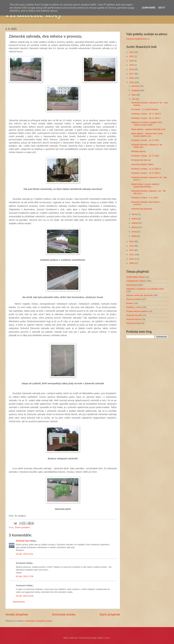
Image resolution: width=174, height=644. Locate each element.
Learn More (148, 8)
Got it (162, 8)
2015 (132, 82)
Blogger (107, 638)
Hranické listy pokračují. (142, 209)
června (135, 214)
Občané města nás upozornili (139, 295)
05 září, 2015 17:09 (25, 576)
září (134, 99)
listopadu (136, 90)
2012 (132, 250)
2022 (132, 52)
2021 (132, 56)
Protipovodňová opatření (137, 311)
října (134, 95)
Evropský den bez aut (141, 160)
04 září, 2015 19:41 (25, 554)
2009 (132, 263)
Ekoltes (129, 303)
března (135, 227)
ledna (134, 236)
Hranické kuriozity (134, 315)
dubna (135, 223)
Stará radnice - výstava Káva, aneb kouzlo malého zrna (147, 135)
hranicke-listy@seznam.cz (138, 39)
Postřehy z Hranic (134, 307)
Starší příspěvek (110, 615)
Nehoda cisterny (138, 151)
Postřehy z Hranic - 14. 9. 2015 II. (146, 169)
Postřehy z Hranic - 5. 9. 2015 (145, 198)
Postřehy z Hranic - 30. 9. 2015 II (146, 114)
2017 (132, 74)
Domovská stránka (64, 615)
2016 (132, 78)
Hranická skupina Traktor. (143, 164)
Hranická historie (134, 319)
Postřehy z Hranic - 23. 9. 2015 (145, 140)
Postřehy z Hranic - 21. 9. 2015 (145, 156)
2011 (132, 255)
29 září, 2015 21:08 (25, 596)
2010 (132, 259)
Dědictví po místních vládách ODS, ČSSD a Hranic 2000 (147, 124)
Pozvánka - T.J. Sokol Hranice (145, 109)
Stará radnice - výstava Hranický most (148, 129)
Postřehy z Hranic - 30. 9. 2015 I (146, 118)
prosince (136, 86)
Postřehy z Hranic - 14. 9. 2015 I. (146, 173)
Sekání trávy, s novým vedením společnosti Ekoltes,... (145, 185)
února (135, 232)
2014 (132, 241)
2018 (132, 69)
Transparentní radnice (136, 281)
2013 (132, 246)
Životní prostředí (22, 527)
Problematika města (135, 277)
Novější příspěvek (17, 615)
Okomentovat (19, 602)
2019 (132, 65)
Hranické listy (22, 541)
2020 (132, 61)
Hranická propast (134, 323)
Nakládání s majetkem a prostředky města (145, 289)
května (135, 219)
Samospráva (132, 285)
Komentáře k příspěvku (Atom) (39, 621)
